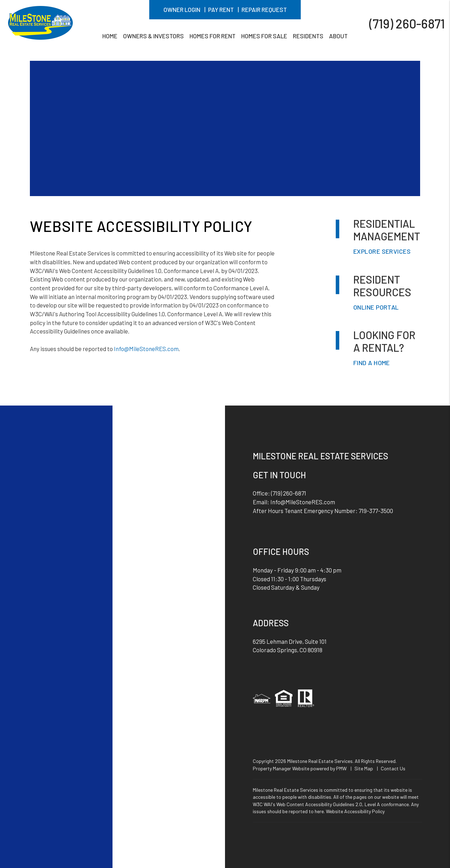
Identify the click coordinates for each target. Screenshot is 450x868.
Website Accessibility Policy (355, 811)
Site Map (364, 768)
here (319, 811)
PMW (341, 768)
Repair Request (264, 9)
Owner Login (182, 9)
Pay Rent (221, 9)
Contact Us (393, 768)
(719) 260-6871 (407, 23)
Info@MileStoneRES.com (146, 349)
